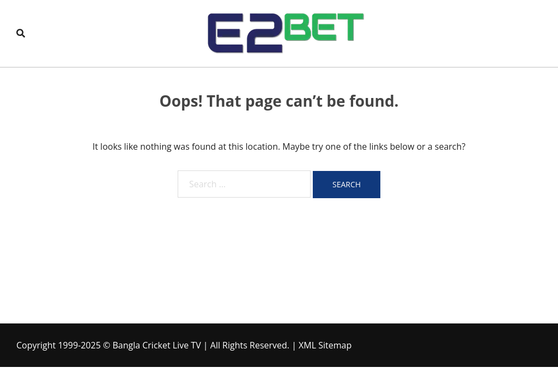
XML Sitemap (325, 345)
